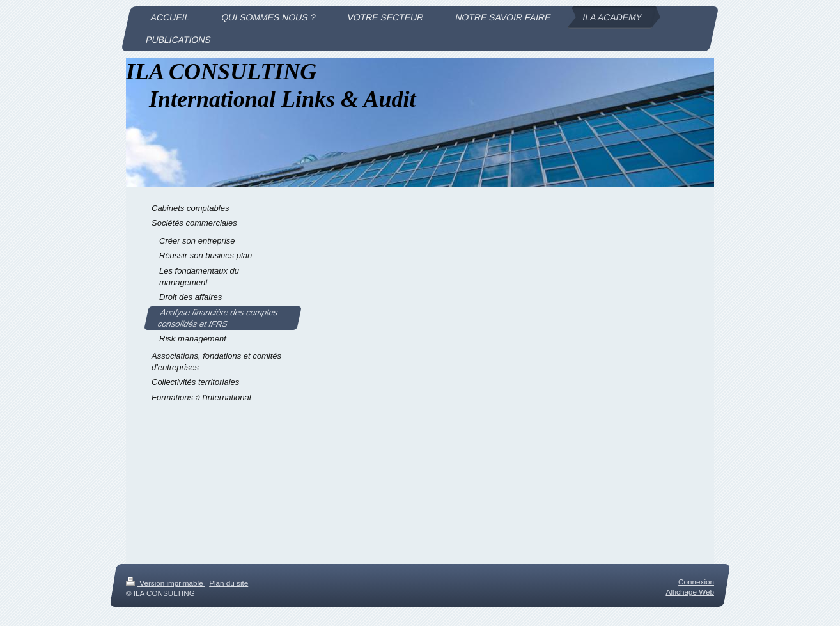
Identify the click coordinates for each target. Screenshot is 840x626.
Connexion (696, 582)
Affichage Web (690, 592)
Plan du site (229, 583)
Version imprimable (166, 583)
